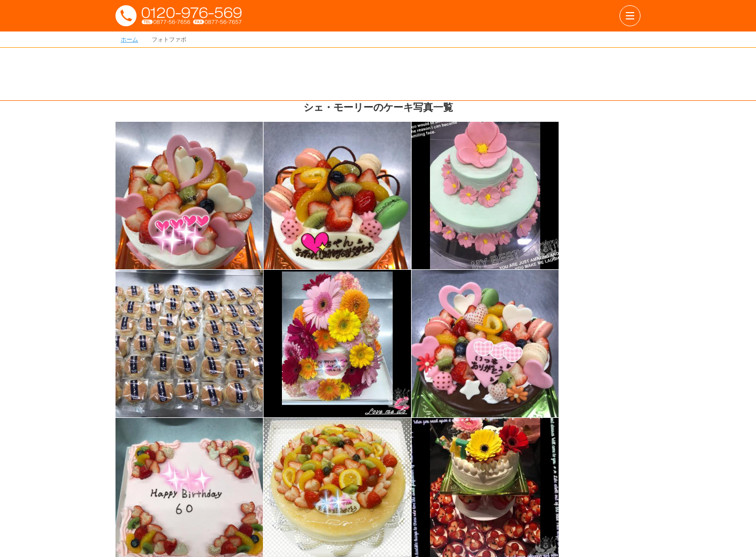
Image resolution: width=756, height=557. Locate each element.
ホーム (129, 39)
